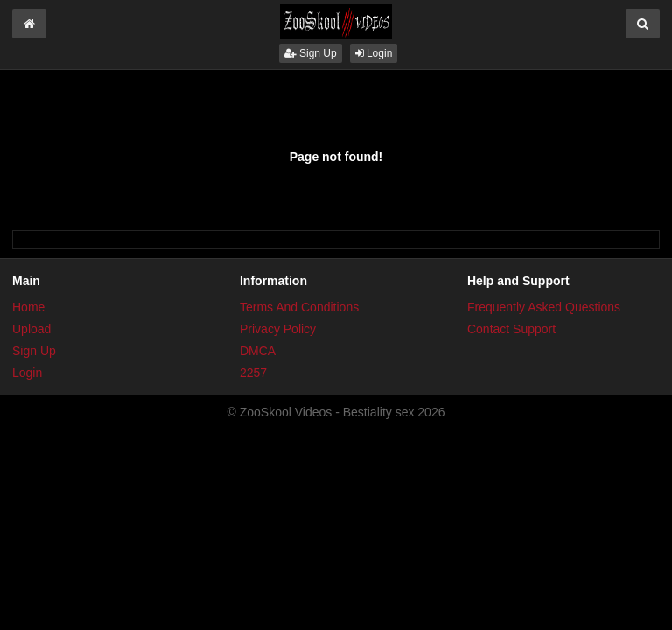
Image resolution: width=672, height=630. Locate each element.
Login (374, 53)
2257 (253, 373)
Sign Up (311, 53)
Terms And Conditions (299, 307)
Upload (31, 329)
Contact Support (511, 329)
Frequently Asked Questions (544, 307)
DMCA (258, 351)
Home (28, 307)
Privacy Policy (278, 329)
